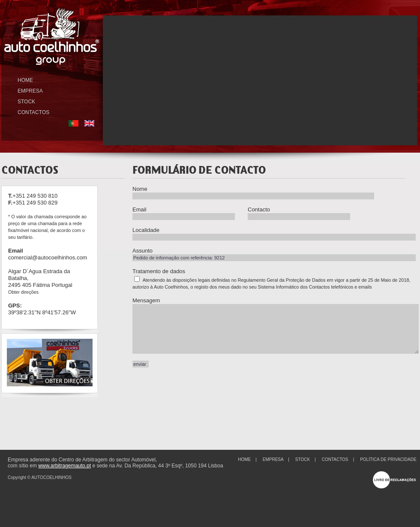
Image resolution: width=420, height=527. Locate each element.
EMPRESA (30, 91)
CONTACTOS (33, 112)
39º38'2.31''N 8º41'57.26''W (42, 312)
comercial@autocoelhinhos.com (48, 257)
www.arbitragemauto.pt (64, 466)
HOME (25, 80)
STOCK (26, 102)
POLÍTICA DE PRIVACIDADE (388, 459)
